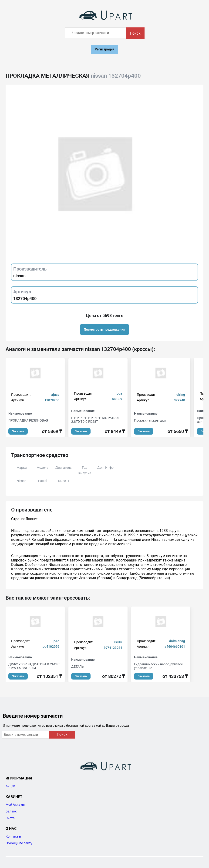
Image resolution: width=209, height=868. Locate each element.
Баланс (11, 811)
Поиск (135, 33)
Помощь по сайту (19, 843)
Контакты (13, 836)
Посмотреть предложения (104, 330)
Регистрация (105, 49)
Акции (10, 786)
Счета (10, 818)
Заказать (18, 431)
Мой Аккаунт (16, 805)
